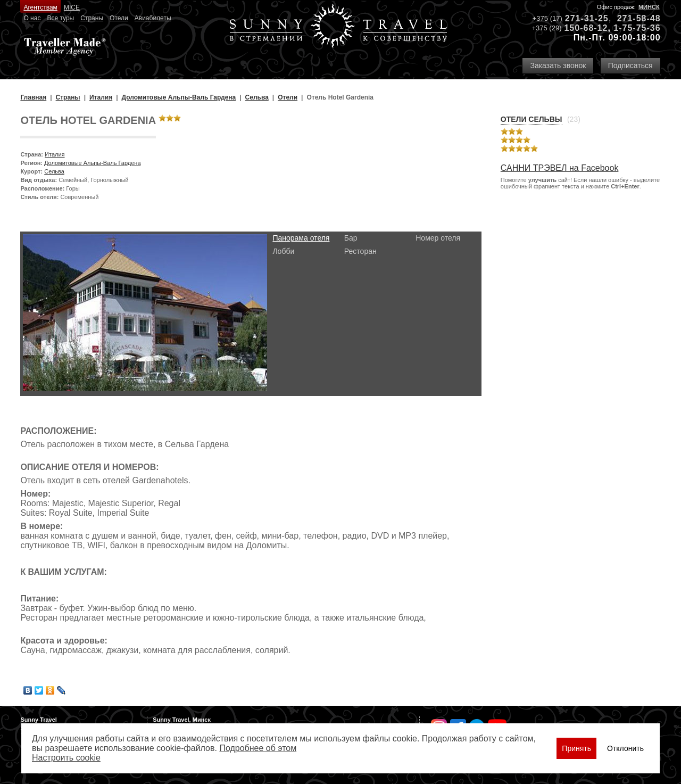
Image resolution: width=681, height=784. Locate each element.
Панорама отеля (301, 238)
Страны (92, 18)
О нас (32, 18)
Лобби (283, 251)
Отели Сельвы (531, 119)
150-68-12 (586, 28)
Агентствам (40, 7)
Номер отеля (438, 238)
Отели (119, 18)
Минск (649, 7)
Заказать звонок (558, 65)
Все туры (60, 18)
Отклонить (625, 748)
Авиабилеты (153, 18)
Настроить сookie (66, 758)
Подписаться (630, 65)
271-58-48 (639, 18)
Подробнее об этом (258, 748)
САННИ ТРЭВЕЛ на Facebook (560, 168)
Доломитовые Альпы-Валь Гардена (93, 163)
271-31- (582, 18)
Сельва (54, 171)
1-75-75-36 (637, 28)
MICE (72, 7)
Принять (576, 748)
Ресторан (360, 251)
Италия (55, 154)
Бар (351, 238)
